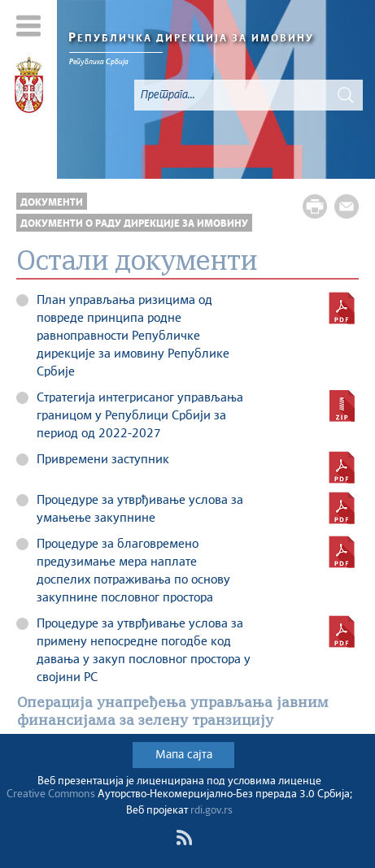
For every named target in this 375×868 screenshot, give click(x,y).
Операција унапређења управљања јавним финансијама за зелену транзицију (173, 712)
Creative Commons (51, 794)
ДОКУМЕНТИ (52, 203)
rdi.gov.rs (211, 811)
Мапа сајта (184, 755)
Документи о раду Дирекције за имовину (134, 224)
